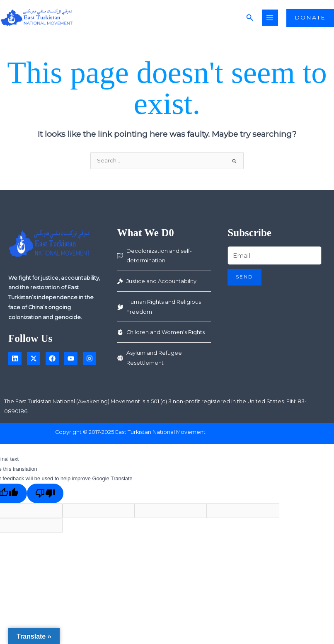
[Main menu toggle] (274, 19)
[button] (254, 19)
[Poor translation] (45, 496)
